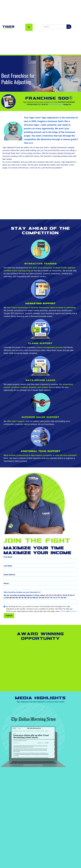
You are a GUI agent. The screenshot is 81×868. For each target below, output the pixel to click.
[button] (29, 27)
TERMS (63, 611)
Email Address (9, 575)
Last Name (8, 566)
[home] (8, 27)
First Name (8, 557)
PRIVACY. (73, 611)
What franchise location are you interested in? (22, 592)
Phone (6, 583)
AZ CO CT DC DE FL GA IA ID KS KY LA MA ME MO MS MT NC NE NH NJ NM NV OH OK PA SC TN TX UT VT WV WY (39, 596)
